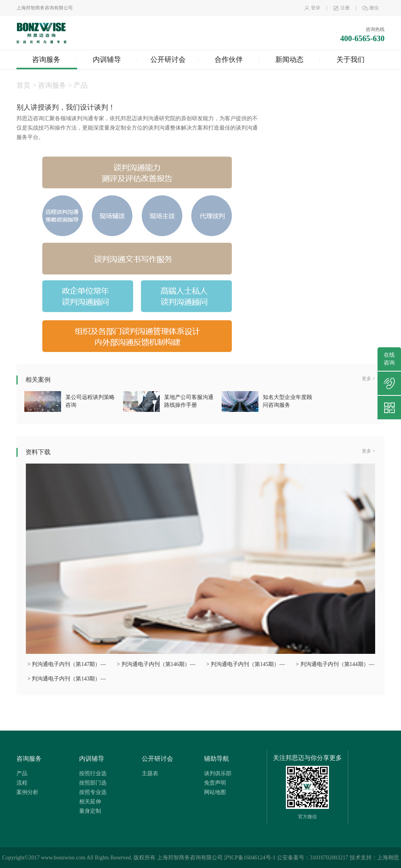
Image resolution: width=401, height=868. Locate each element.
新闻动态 (289, 60)
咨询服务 (46, 60)
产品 (22, 773)
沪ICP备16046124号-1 (250, 858)
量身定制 (90, 811)
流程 (22, 783)
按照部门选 (93, 783)
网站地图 (215, 792)
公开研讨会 (168, 60)
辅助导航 (217, 759)
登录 (312, 8)
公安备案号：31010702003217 (312, 858)
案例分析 (27, 792)
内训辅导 (107, 60)
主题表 (150, 773)
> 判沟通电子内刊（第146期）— (156, 664)
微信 (370, 8)
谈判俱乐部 (218, 773)
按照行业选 (93, 773)
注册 (341, 8)
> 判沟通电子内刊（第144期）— (335, 664)
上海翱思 (388, 858)
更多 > (368, 379)
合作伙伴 (229, 60)
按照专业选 (93, 792)
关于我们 (350, 60)
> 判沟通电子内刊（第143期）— (67, 679)
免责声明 (215, 783)
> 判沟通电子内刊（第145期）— (246, 664)
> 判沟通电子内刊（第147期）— (67, 664)
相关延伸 (90, 802)
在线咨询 (389, 359)
